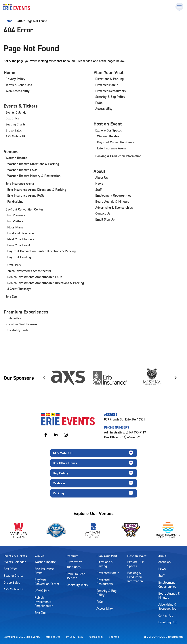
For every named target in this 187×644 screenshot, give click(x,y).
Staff (98, 190)
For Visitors (15, 221)
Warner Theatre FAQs (22, 170)
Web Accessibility (18, 91)
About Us (102, 178)
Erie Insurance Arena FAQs (26, 196)
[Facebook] (46, 434)
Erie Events (16, 7)
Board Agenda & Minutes (112, 202)
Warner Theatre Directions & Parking (33, 164)
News (99, 184)
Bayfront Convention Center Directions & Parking (41, 251)
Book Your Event (19, 245)
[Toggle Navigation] (179, 7)
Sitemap (114, 637)
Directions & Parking (109, 79)
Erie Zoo (11, 296)
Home (8, 21)
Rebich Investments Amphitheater (28, 271)
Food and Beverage (21, 233)
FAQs (99, 103)
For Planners (16, 215)
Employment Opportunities (113, 196)
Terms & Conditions (19, 85)
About (100, 171)
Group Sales (14, 131)
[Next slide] (176, 378)
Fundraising (15, 202)
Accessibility (104, 109)
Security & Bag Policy (110, 97)
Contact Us (103, 214)
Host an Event (108, 124)
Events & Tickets (22, 106)
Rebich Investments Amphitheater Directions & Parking (46, 282)
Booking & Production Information (118, 156)
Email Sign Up (105, 219)
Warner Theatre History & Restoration (34, 176)
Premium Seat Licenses (21, 324)
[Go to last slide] (44, 378)
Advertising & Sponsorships (114, 208)
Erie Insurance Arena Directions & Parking (37, 190)
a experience (164, 637)
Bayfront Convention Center (24, 209)
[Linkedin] (56, 434)
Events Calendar (17, 113)
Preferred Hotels (107, 85)
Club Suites (13, 318)
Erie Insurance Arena (20, 184)
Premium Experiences (28, 311)
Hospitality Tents (17, 330)
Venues (12, 152)
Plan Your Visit (110, 72)
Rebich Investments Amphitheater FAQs (35, 277)
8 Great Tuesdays (19, 289)
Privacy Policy (15, 79)
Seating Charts (16, 124)
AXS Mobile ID (15, 136)
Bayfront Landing (19, 257)
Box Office (12, 119)
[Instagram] (66, 434)
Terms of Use (52, 637)
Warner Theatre (16, 158)
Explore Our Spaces (109, 131)
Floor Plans (15, 227)
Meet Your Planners (21, 239)
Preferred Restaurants (110, 91)
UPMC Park (14, 265)
